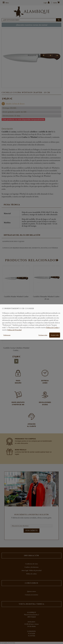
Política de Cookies (52, 327)
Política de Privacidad (14, 330)
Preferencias (7, 335)
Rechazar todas (43, 335)
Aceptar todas (55, 335)
